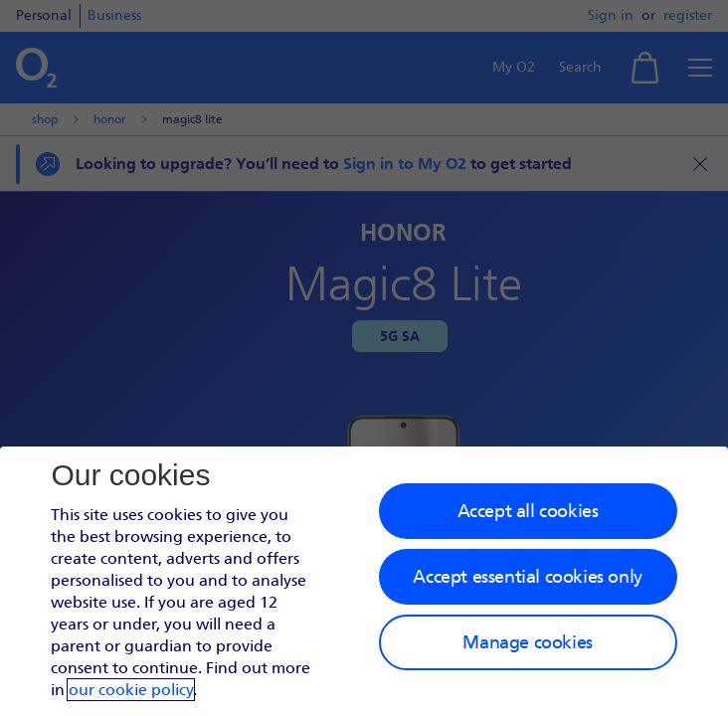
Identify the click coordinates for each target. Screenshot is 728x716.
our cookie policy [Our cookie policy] (131, 690)
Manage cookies (527, 642)
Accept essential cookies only (527, 577)
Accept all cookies (528, 511)
